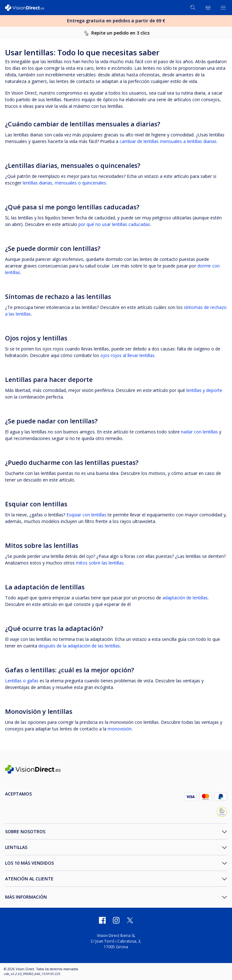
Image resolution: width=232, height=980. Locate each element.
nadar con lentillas (199, 432)
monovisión (120, 729)
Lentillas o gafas (22, 681)
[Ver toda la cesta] (208, 8)
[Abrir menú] (223, 8)
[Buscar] (193, 8)
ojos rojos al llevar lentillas (127, 355)
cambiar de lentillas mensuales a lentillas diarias (168, 141)
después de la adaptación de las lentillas (79, 646)
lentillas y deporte (204, 390)
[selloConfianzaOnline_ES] (222, 813)
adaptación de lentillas (185, 598)
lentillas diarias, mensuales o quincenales (64, 183)
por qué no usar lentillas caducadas (114, 224)
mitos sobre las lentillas (100, 563)
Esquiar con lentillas (86, 515)
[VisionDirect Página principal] (28, 8)
